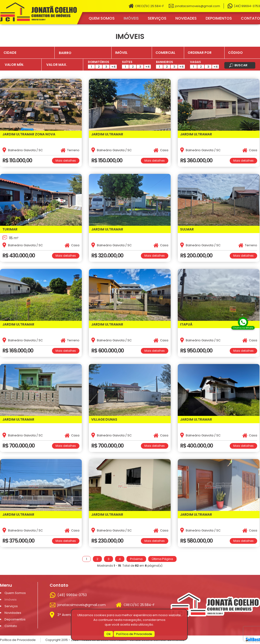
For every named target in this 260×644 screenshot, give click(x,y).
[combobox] (83, 53)
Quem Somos (102, 18)
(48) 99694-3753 (247, 6)
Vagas (195, 62)
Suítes (127, 62)
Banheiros (165, 62)
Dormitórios (99, 62)
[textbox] (85, 53)
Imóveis (131, 18)
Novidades (186, 18)
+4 (113, 67)
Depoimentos (219, 18)
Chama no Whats (243, 327)
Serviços (157, 18)
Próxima (136, 559)
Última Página (162, 559)
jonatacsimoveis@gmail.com (197, 6)
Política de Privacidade (134, 634)
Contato (250, 18)
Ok (108, 634)
